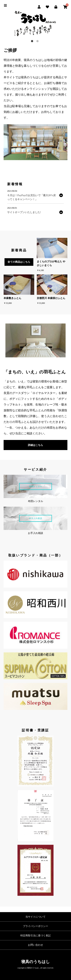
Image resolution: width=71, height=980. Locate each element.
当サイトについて (35, 917)
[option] (35, 24)
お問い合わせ (35, 945)
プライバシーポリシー (35, 926)
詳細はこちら (35, 445)
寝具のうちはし (36, 962)
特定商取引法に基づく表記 (35, 936)
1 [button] (33, 42)
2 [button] (38, 42)
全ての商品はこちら (19, 262)
